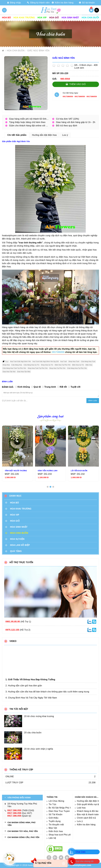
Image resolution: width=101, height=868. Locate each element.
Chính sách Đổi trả (86, 818)
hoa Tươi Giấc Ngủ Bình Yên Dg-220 (46, 361)
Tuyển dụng (55, 821)
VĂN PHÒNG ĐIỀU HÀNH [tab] (19, 798)
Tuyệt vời (75, 387)
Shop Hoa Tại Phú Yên (57, 368)
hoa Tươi (64, 361)
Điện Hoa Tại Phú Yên (63, 365)
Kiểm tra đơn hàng (63, 3)
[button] (48, 487)
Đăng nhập (14, 3)
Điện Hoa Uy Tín (78, 365)
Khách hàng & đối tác (88, 811)
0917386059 (68, 96)
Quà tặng (16, 551)
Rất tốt (63, 387)
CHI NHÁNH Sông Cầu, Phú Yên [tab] (23, 837)
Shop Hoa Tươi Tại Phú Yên (38, 368)
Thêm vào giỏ (76, 84)
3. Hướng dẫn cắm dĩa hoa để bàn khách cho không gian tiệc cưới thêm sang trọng (47, 692)
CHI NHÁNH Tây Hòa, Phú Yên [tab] (23, 831)
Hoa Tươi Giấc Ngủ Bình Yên (20, 361)
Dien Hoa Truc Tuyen (59, 811)
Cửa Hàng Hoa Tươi (88, 361)
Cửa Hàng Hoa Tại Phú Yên (77, 368)
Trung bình (50, 387)
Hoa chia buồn (91, 18)
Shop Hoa (6, 365)
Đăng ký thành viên (38, 3)
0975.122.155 (12, 630)
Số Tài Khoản (56, 814)
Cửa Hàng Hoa (17, 365)
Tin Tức (52, 804)
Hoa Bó (6, 18)
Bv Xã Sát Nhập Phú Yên (61, 808)
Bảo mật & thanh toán (88, 814)
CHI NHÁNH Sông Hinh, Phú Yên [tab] (21, 824)
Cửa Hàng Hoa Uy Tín (32, 365)
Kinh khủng (24, 387)
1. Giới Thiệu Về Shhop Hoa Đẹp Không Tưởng (30, 680)
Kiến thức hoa (56, 831)
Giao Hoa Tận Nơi (9, 372)
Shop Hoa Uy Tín (47, 365)
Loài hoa (81, 808)
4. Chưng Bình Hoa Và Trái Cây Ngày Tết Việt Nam (31, 698)
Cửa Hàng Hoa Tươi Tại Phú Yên (14, 368)
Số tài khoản (87, 3)
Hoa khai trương (24, 18)
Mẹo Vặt (53, 828)
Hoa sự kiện (17, 539)
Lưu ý (80, 821)
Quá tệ (37, 387)
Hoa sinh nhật (70, 18)
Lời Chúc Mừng (56, 801)
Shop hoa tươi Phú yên (60, 835)
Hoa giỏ (54, 18)
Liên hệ (52, 838)
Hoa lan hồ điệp (20, 545)
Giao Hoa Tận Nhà (24, 372)
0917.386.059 (14, 810)
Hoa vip (42, 18)
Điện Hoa (89, 365)
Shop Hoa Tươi (74, 361)
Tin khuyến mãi (56, 825)
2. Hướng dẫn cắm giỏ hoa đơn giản (24, 686)
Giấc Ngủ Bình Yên (38, 51)
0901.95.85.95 (13, 622)
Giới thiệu (54, 818)
